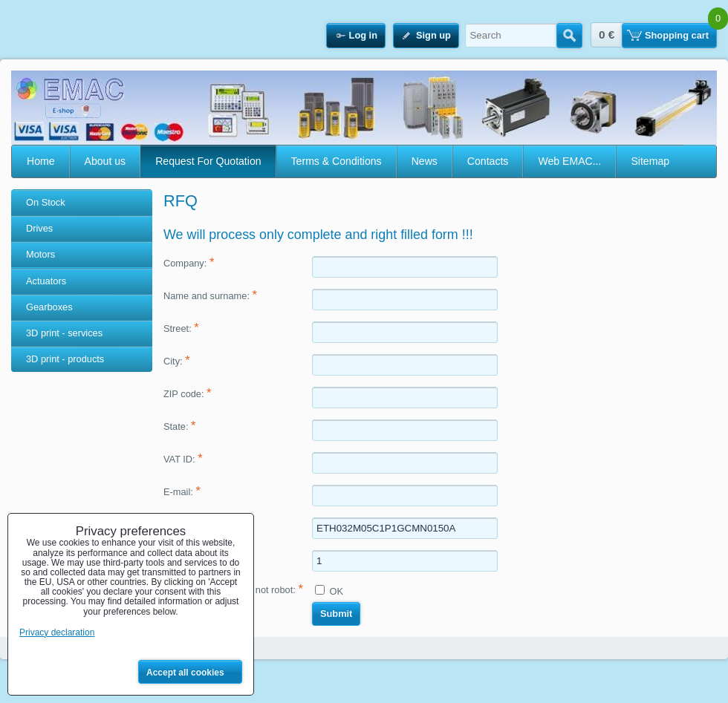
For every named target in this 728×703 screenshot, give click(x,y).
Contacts (488, 161)
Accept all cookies (185, 673)
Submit (336, 614)
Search (569, 36)
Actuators (46, 281)
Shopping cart (677, 35)
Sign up (433, 35)
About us (105, 161)
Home (41, 161)
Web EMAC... (569, 161)
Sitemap (650, 161)
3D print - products (65, 359)
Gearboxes (49, 307)
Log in (363, 35)
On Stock (46, 202)
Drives (39, 228)
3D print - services (64, 333)
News (425, 161)
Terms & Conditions (337, 161)
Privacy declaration (57, 632)
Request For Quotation (208, 161)
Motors (40, 254)
